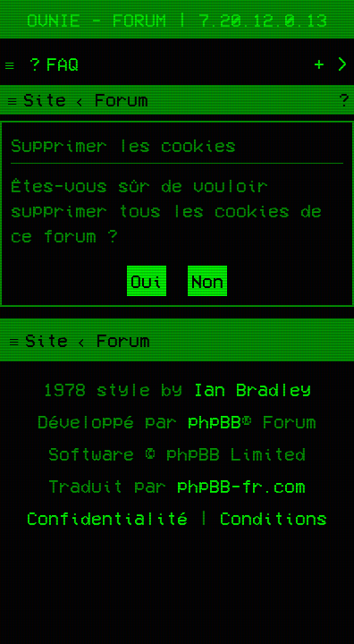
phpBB (215, 421)
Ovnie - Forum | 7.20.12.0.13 (177, 20)
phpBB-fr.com (241, 486)
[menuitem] (52, 64)
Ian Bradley (252, 389)
